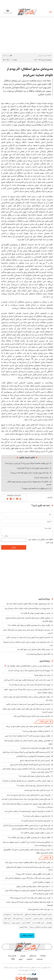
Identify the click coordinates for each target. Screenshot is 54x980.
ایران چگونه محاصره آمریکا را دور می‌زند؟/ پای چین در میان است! (27, 463)
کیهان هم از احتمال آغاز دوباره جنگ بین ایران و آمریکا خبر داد (30, 685)
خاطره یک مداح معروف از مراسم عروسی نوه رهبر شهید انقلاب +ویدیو (29, 483)
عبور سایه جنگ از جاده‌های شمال (39, 909)
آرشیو (21, 959)
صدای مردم (12, 956)
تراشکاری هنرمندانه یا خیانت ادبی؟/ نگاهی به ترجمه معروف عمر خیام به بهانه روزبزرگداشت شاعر (28, 844)
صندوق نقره (7, 914)
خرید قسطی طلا (18, 919)
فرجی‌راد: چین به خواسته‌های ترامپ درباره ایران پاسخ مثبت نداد (28, 795)
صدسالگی (33, 956)
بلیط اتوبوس (23, 927)
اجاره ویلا (28, 919)
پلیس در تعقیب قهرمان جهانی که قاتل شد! (36, 613)
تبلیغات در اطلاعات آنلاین (42, 882)
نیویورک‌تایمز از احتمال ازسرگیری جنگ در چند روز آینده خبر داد (29, 670)
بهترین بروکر (16, 923)
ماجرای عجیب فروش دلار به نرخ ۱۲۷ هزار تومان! (33, 468)
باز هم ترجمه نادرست (41, 478)
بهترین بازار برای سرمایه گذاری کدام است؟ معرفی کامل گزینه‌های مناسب (30, 868)
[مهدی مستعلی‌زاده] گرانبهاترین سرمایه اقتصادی (33, 756)
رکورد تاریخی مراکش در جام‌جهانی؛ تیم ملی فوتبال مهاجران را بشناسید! (26, 781)
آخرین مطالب (44, 722)
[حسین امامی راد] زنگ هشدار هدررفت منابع (35, 760)
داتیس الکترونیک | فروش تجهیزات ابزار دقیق (38, 914)
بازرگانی (46, 857)
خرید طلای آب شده (38, 923)
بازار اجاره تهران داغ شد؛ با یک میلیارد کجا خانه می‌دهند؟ (29, 473)
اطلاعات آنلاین (27, 12)
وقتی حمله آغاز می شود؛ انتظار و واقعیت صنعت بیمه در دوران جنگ (28, 862)
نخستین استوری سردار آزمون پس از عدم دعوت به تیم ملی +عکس (28, 637)
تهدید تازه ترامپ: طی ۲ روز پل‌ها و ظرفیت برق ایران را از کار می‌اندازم (27, 680)
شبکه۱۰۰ (43, 956)
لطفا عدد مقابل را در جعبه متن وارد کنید (40, 541)
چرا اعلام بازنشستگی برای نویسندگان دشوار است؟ (33, 786)
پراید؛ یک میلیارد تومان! (42, 675)
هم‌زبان (23, 956)
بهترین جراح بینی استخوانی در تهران (41, 927)
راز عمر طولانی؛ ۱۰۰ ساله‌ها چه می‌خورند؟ (35, 488)
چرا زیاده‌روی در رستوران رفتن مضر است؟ (37, 816)
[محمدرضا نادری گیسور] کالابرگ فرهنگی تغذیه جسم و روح (30, 765)
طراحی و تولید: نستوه (27, 974)
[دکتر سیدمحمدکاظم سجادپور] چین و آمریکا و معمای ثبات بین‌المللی (26, 752)
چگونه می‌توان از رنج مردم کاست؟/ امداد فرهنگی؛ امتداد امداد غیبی (28, 736)
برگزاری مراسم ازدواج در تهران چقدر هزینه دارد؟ (34, 776)
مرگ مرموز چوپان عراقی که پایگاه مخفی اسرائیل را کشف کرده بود (28, 604)
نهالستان (49, 923)
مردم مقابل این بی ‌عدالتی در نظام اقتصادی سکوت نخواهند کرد (29, 666)
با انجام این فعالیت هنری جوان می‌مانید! (36, 731)
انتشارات (29, 959)
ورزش (40, 55)
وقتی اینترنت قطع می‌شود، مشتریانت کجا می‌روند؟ (33, 874)
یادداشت (40, 959)
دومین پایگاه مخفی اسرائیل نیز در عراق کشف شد (34, 649)
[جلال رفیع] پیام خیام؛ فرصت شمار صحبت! (35, 748)
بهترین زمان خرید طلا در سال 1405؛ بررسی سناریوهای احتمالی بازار (28, 878)
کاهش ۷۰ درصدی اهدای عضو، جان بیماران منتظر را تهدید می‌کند (28, 726)
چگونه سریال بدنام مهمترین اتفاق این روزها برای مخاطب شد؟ (29, 625)
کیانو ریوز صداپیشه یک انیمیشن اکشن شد (36, 821)
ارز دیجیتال (7, 923)
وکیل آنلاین (48, 919)
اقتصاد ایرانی (26, 923)
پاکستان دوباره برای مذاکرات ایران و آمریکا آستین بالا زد (32, 716)
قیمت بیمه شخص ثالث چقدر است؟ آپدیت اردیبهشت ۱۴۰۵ (30, 898)
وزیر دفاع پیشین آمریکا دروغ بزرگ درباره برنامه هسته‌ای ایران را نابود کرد (26, 799)
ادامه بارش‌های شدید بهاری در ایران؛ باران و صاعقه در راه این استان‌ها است (28, 644)
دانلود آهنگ (7, 919)
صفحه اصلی (48, 55)
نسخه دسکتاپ (27, 936)
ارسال (14, 547)
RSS (13, 959)
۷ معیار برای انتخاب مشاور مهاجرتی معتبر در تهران (33, 886)
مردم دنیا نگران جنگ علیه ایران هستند (37, 790)
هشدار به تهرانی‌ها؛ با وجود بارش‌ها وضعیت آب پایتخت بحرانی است (27, 811)
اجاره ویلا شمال (18, 914)
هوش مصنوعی (38, 919)
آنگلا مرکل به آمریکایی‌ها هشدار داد (38, 654)
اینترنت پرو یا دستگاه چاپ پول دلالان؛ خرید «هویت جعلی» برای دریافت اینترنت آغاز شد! (28, 710)
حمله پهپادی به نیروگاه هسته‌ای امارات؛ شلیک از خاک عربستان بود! (27, 608)
